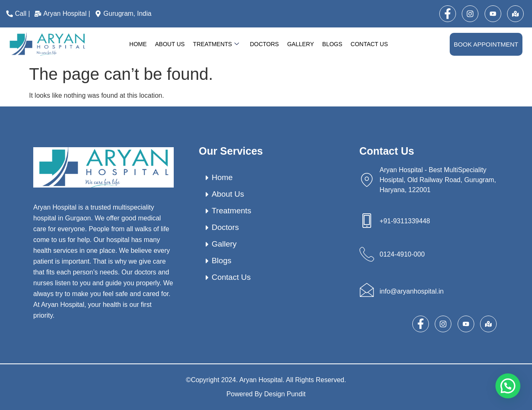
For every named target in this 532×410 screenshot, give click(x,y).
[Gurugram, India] (124, 14)
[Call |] (19, 14)
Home (138, 44)
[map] (515, 14)
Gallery (300, 44)
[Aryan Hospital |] (63, 14)
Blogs (332, 44)
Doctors (264, 44)
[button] (508, 386)
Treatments (216, 44)
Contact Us (369, 44)
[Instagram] (470, 14)
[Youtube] (493, 14)
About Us (170, 44)
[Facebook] (448, 14)
